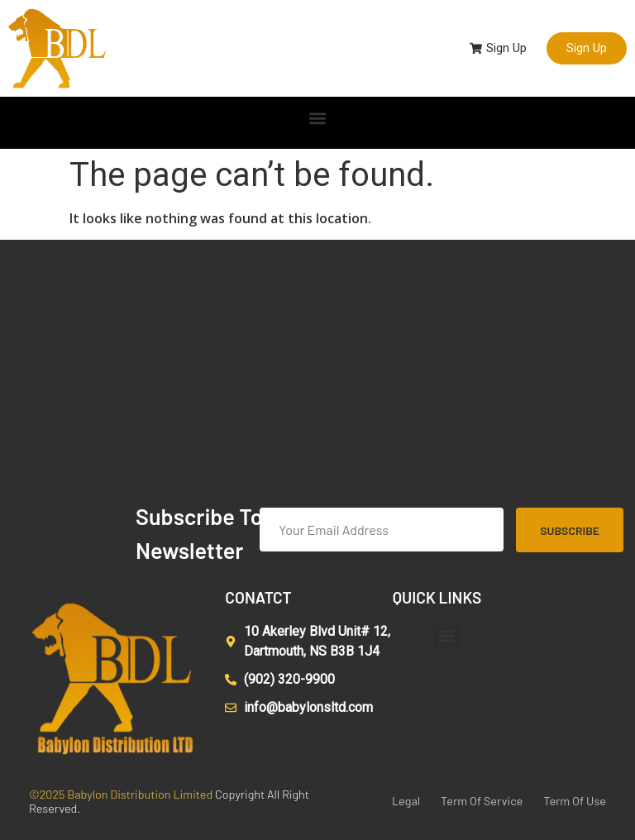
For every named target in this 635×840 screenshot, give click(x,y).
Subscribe (570, 530)
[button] (318, 119)
